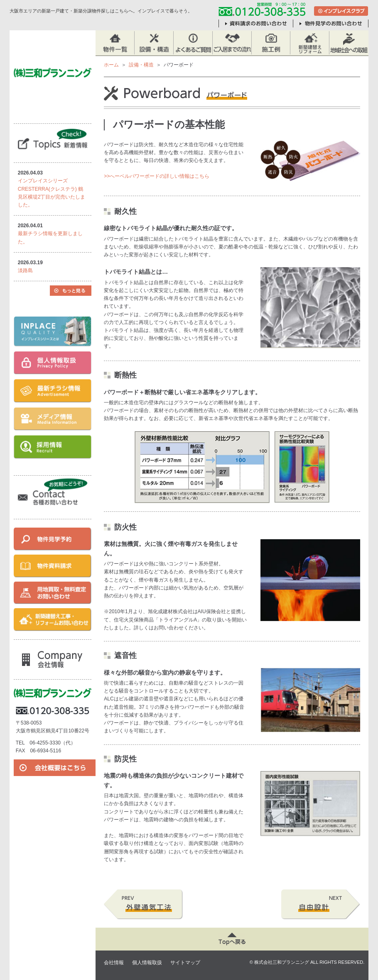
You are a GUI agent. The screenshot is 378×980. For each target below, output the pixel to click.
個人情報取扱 (147, 963)
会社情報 (114, 963)
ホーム (111, 65)
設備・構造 (141, 65)
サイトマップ (185, 963)
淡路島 (25, 270)
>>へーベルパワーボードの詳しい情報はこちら (157, 176)
